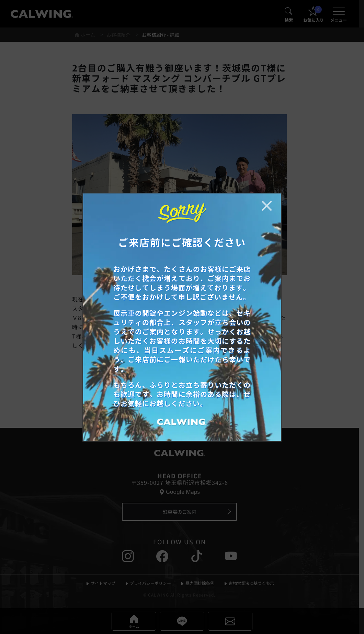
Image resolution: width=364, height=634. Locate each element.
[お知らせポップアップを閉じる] (267, 206)
